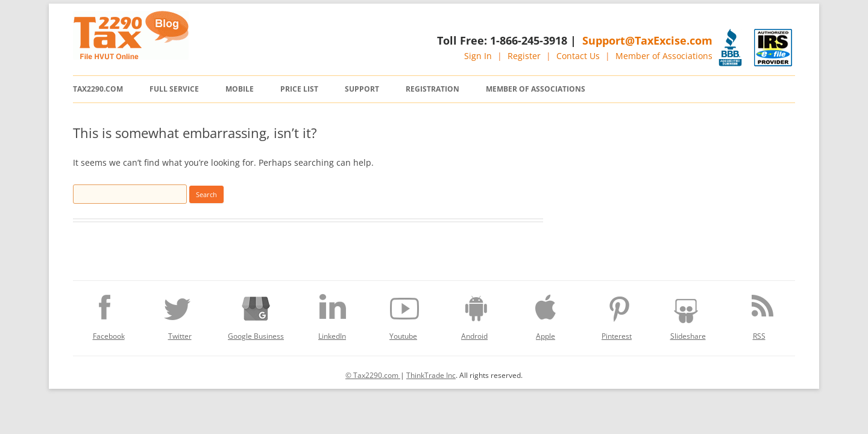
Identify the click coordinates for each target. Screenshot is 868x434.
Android (474, 314)
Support (362, 89)
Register (524, 56)
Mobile (240, 89)
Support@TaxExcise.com (647, 40)
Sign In (478, 56)
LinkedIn (332, 314)
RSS (759, 314)
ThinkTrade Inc (431, 375)
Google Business (256, 314)
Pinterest (617, 314)
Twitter (180, 314)
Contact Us (578, 56)
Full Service (174, 89)
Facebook (108, 314)
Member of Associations (664, 56)
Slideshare (688, 314)
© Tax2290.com (373, 375)
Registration (432, 89)
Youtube (403, 314)
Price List (299, 89)
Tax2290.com (98, 89)
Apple (546, 314)
